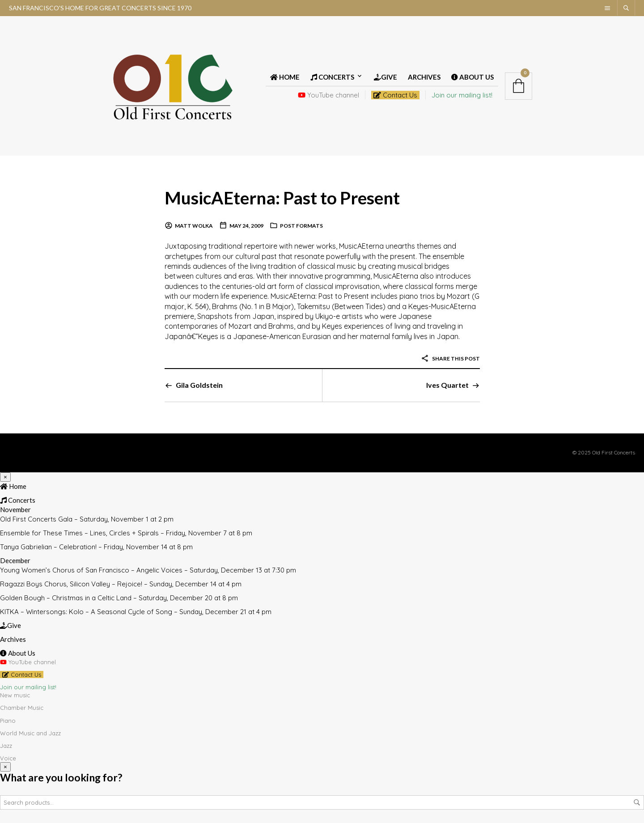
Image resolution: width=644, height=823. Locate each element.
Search (637, 802)
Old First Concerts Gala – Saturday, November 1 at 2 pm (87, 519)
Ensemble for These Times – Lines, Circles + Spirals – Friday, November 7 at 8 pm (126, 533)
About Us (472, 77)
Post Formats (301, 226)
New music (15, 695)
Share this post (450, 358)
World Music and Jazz (30, 733)
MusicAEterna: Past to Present (284, 197)
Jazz (6, 746)
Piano (8, 721)
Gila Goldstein (199, 385)
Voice (8, 758)
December (15, 560)
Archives (424, 77)
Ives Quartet (447, 385)
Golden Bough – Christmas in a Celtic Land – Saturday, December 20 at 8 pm (119, 598)
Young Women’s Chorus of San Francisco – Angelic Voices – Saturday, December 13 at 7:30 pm (148, 570)
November (15, 509)
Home (285, 77)
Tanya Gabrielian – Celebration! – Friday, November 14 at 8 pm (96, 547)
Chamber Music (22, 708)
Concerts (332, 77)
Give (386, 77)
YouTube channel (328, 95)
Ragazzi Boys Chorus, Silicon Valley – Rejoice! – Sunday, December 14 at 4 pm (121, 584)
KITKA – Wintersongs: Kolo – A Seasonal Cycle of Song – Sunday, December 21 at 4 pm (136, 612)
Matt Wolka (194, 226)
